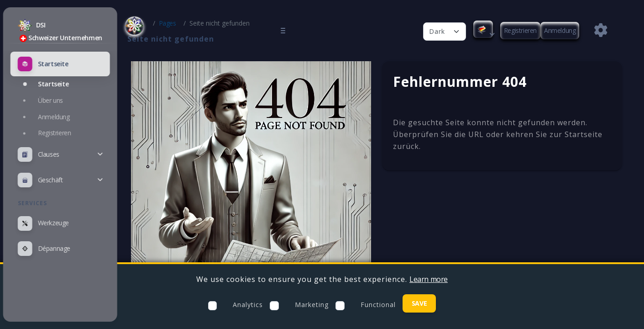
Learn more (429, 279)
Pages (183, 23)
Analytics (248, 305)
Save (419, 303)
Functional (378, 305)
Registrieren (520, 30)
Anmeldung (560, 30)
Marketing (312, 305)
